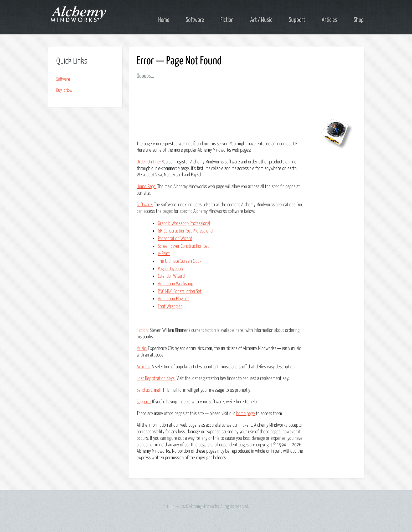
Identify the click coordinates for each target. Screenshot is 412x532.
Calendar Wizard (171, 276)
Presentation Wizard (175, 239)
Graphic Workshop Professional (184, 223)
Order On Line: (149, 162)
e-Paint (164, 254)
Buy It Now (64, 91)
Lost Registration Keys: (156, 378)
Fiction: (143, 330)
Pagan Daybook (170, 269)
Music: (142, 348)
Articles (329, 20)
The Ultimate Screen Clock (180, 261)
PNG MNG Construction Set (180, 291)
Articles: (144, 367)
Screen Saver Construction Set (183, 246)
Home (164, 20)
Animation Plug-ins (174, 299)
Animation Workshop (176, 284)
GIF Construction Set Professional (186, 231)
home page (246, 414)
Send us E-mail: (149, 390)
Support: (144, 402)
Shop (359, 20)
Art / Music (261, 20)
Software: (145, 205)
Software (195, 20)
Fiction (227, 20)
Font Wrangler (170, 306)
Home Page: (146, 187)
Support (297, 20)
